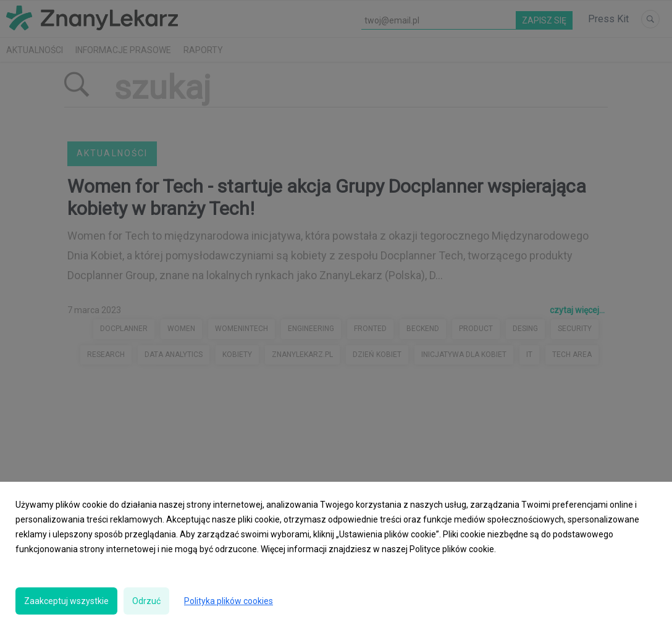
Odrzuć (146, 601)
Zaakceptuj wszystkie (66, 601)
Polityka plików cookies (229, 601)
